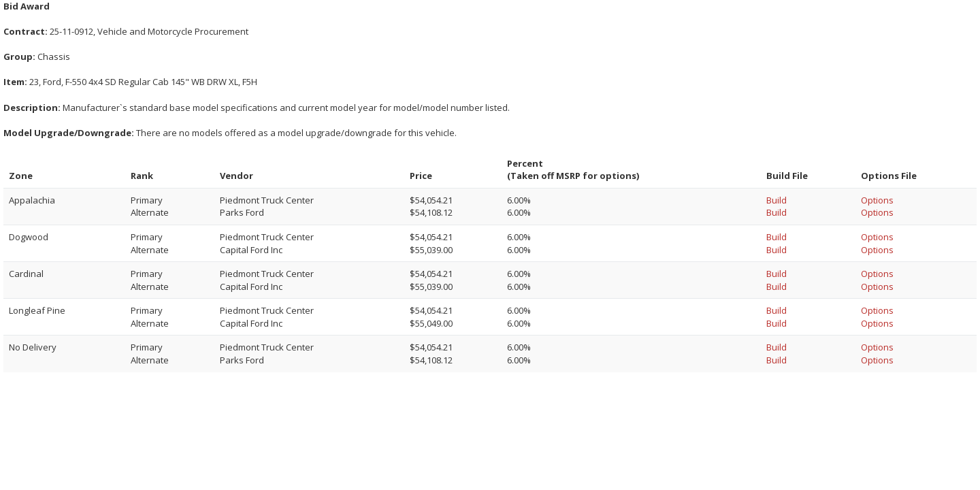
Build (777, 200)
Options (877, 200)
